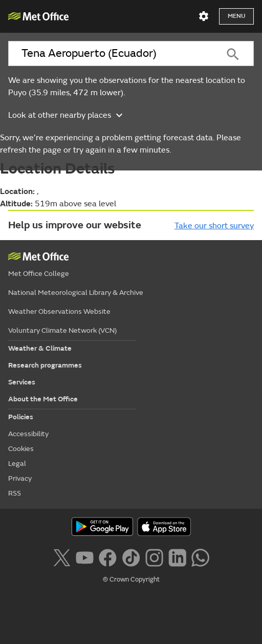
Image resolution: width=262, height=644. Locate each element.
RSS (15, 493)
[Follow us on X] (62, 556)
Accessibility (28, 434)
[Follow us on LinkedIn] (177, 556)
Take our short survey (214, 226)
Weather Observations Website (59, 312)
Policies (21, 417)
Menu (236, 16)
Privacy (20, 478)
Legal (17, 464)
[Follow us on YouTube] (85, 556)
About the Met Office (43, 399)
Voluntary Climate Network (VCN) (62, 330)
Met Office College (39, 274)
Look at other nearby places (67, 115)
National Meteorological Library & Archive (76, 293)
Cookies (21, 449)
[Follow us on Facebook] (108, 556)
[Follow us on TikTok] (131, 556)
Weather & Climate (40, 348)
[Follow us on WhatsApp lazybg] (200, 556)
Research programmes (45, 365)
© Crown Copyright (131, 579)
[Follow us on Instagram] (154, 556)
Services (22, 382)
